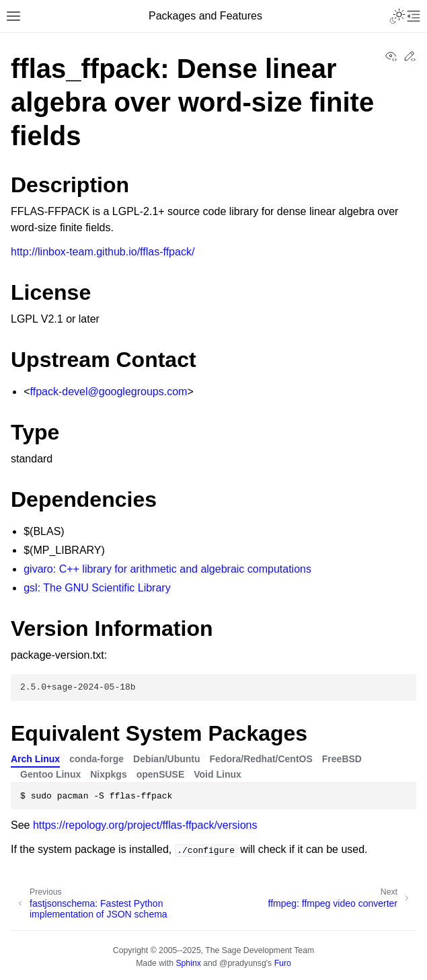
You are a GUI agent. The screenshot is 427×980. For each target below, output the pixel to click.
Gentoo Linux (50, 774)
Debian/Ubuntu (167, 759)
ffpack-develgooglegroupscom (109, 392)
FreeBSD (342, 759)
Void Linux (218, 774)
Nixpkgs (108, 774)
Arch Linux (35, 759)
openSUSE (161, 774)
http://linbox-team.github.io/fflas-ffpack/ (103, 252)
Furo (283, 963)
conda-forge (96, 759)
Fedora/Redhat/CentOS (261, 759)
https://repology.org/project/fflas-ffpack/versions (145, 825)
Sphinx (188, 963)
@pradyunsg (243, 963)
